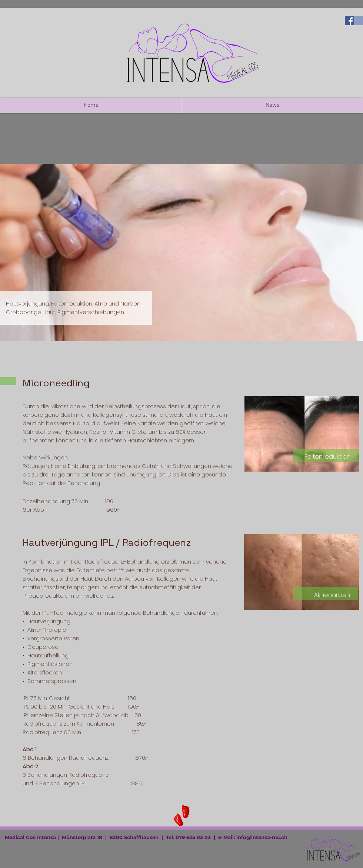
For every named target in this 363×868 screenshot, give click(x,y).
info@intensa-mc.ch (262, 837)
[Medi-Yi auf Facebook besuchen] (349, 21)
